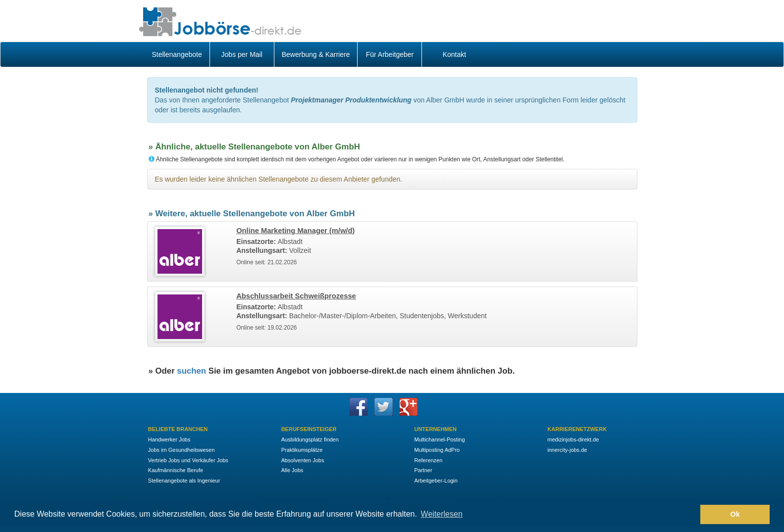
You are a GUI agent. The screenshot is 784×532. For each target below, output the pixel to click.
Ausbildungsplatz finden (310, 439)
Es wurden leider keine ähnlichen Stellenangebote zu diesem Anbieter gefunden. (279, 179)
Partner (423, 470)
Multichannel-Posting (439, 439)
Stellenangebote (177, 54)
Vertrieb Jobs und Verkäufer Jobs (188, 460)
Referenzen (428, 460)
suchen (191, 371)
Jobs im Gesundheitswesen (182, 450)
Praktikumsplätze (302, 450)
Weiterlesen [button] (442, 514)
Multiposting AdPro (437, 450)
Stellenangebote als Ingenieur (184, 481)
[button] (690, 515)
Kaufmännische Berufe (176, 470)
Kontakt (454, 54)
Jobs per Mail (242, 54)
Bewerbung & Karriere (316, 54)
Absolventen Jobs (303, 460)
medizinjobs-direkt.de (573, 439)
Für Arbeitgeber (390, 54)
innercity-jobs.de (567, 450)
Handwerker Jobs (169, 439)
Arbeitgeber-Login (436, 481)
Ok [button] (735, 514)
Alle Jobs (292, 470)
